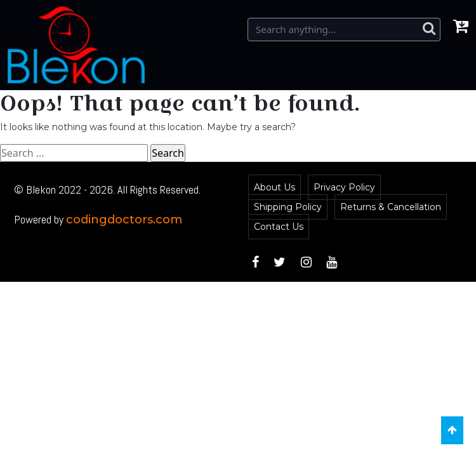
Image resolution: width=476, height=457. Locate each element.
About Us (274, 187)
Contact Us (279, 227)
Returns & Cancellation (391, 207)
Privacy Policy (344, 187)
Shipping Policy (288, 207)
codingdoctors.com (124, 220)
